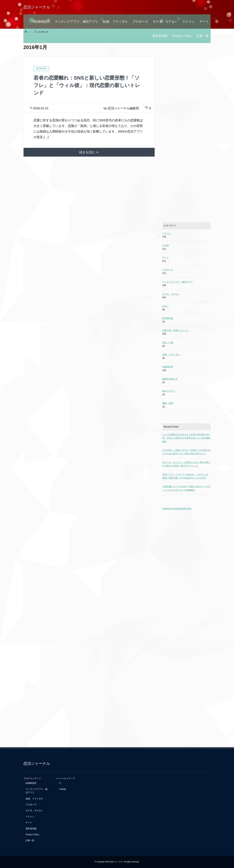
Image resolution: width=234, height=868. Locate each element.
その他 (166, 245)
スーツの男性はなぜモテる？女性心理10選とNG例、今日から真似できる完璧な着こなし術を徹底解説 (186, 438)
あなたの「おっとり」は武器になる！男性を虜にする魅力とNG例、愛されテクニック (186, 464)
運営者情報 (160, 36)
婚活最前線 (168, 318)
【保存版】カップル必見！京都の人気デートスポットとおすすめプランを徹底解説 (186, 488)
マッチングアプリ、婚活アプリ (76, 22)
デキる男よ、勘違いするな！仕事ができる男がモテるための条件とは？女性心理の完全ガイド (186, 452)
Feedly (63, 789)
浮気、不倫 (168, 342)
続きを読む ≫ (89, 152)
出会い (166, 306)
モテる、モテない (165, 22)
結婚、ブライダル (115, 22)
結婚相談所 (42, 22)
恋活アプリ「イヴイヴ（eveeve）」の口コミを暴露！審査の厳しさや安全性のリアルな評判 (185, 476)
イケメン (188, 22)
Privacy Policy (182, 36)
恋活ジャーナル (37, 7)
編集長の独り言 (170, 379)
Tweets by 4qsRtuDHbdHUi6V (177, 509)
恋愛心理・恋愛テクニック (175, 330)
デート (204, 22)
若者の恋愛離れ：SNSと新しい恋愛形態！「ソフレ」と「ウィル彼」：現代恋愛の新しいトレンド (87, 85)
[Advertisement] (186, 127)
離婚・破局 (168, 403)
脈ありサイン (169, 391)
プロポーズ (140, 22)
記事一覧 (202, 36)
